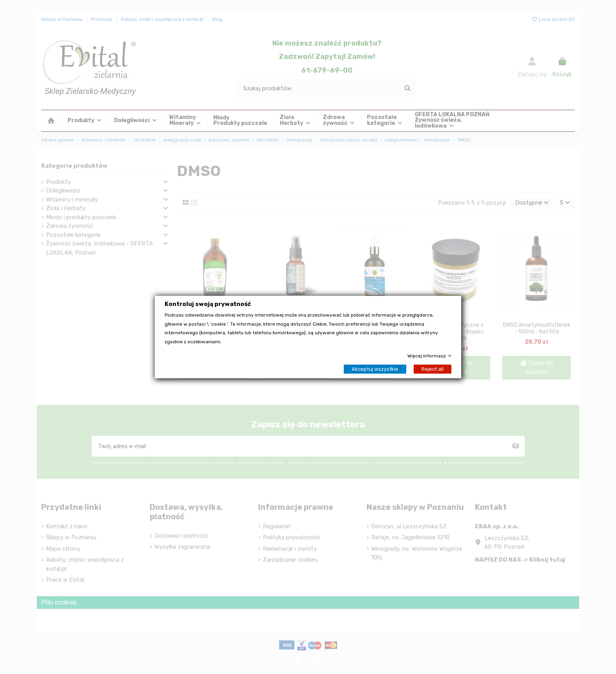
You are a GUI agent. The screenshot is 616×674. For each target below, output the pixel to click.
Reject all (433, 369)
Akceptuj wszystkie (375, 369)
